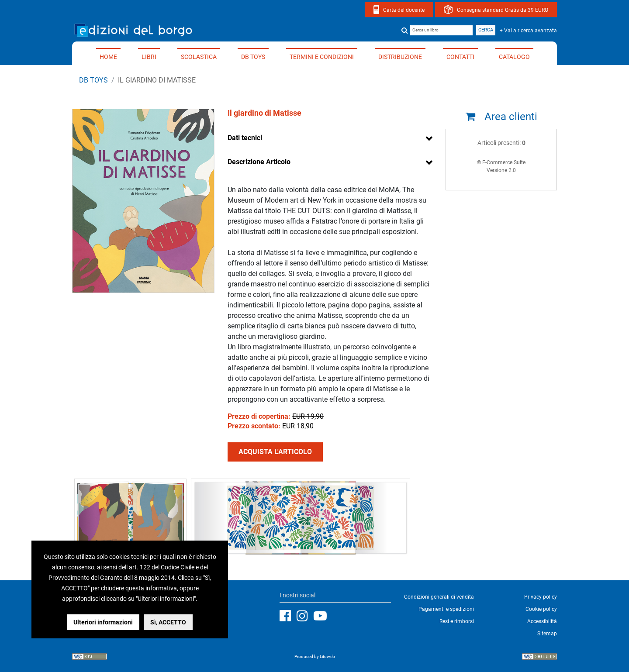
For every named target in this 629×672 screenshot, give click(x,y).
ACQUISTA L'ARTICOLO (275, 452)
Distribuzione (400, 57)
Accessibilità (542, 621)
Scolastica (199, 57)
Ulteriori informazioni (103, 622)
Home (108, 57)
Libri (149, 57)
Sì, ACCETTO (168, 622)
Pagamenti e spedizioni (446, 609)
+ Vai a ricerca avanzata (528, 31)
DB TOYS (253, 57)
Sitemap (547, 634)
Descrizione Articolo (259, 162)
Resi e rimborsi (457, 621)
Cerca (486, 30)
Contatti (460, 57)
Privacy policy (541, 597)
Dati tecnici (245, 138)
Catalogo (514, 57)
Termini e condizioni (322, 57)
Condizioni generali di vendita (439, 597)
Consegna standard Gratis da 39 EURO (503, 10)
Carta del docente (404, 10)
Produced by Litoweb (315, 656)
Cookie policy (541, 609)
